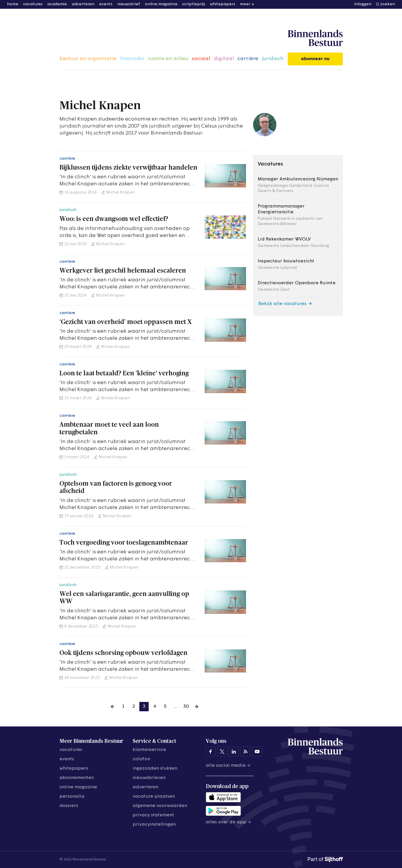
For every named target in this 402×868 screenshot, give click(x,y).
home (13, 4)
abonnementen (77, 778)
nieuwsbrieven (149, 778)
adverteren (83, 4)
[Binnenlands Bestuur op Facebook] (210, 752)
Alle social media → (228, 766)
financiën (132, 59)
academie (57, 4)
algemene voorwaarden (160, 806)
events (106, 4)
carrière (248, 59)
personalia (72, 796)
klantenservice (149, 750)
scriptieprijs (194, 4)
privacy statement (153, 815)
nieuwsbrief (129, 4)
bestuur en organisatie (88, 59)
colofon (141, 759)
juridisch (273, 59)
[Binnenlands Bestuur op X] (222, 752)
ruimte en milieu (168, 59)
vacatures (33, 4)
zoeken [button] (388, 4)
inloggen (363, 4)
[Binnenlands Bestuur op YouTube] (257, 752)
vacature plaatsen (154, 796)
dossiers (69, 806)
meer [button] (245, 4)
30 (186, 707)
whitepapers (223, 4)
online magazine (161, 4)
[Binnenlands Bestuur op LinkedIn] (234, 752)
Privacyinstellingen (154, 825)
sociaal (201, 59)
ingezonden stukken (155, 768)
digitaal (224, 59)
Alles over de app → (228, 822)
